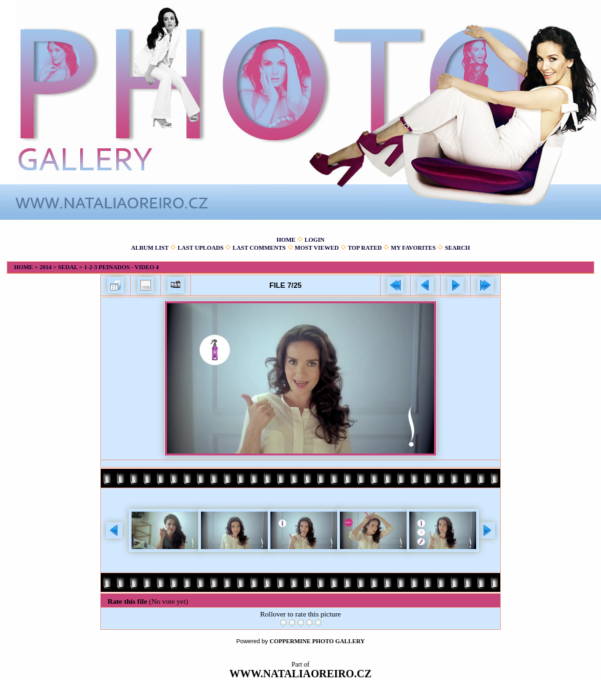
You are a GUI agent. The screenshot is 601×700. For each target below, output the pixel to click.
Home (286, 240)
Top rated (365, 248)
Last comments (259, 248)
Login (315, 240)
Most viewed (317, 248)
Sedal (68, 267)
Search (457, 248)
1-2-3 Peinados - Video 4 (122, 267)
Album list (150, 248)
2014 (45, 267)
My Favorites (413, 248)
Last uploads (201, 248)
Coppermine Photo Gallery (318, 641)
